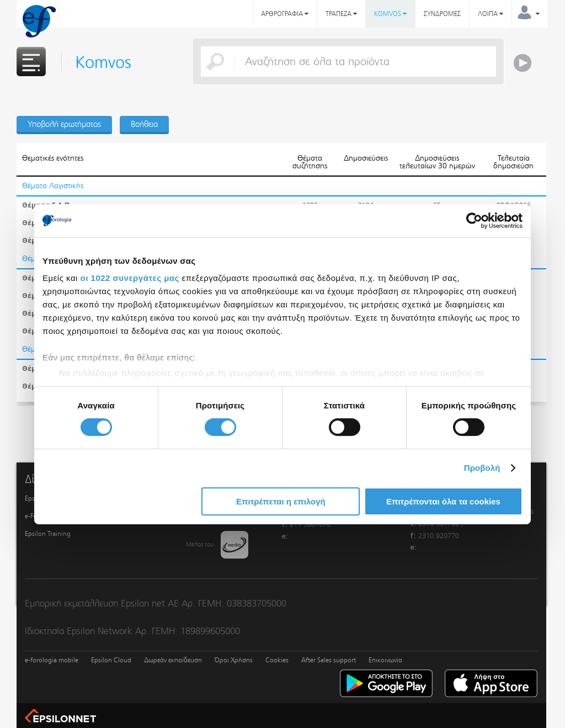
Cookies (277, 660)
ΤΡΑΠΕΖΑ (341, 14)
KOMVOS (390, 14)
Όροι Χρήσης (234, 660)
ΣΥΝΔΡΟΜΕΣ (442, 14)
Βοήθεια (144, 124)
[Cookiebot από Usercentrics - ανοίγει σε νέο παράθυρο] (474, 220)
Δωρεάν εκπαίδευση (173, 660)
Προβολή (482, 468)
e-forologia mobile (52, 660)
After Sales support (329, 660)
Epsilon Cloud (111, 660)
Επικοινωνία (385, 660)
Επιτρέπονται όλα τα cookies (443, 501)
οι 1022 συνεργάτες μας (130, 278)
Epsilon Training (48, 534)
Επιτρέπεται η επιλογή (281, 501)
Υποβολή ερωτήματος (64, 124)
